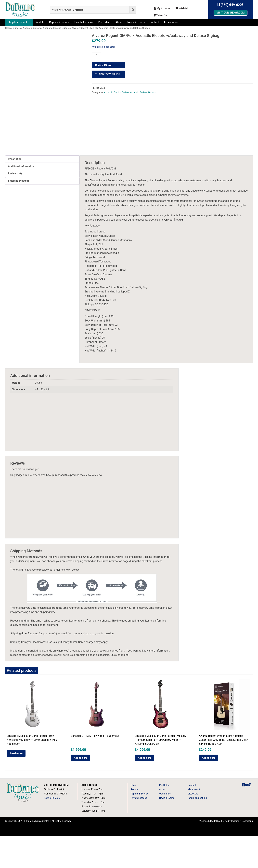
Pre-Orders (104, 22)
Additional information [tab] (21, 198)
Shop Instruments (18, 22)
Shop (133, 817)
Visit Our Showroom (231, 13)
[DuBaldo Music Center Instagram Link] (250, 817)
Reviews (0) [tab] (15, 206)
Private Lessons (84, 22)
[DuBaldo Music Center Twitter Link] (247, 817)
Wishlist (182, 8)
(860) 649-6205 (231, 5)
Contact (154, 22)
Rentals (40, 22)
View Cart (161, 15)
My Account (162, 8)
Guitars (152, 91)
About (119, 22)
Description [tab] (15, 191)
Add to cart (107, 64)
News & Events (136, 22)
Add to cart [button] (80, 790)
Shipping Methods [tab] (19, 213)
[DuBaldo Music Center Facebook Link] (243, 817)
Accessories (171, 22)
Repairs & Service (59, 22)
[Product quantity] (97, 56)
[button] (108, 73)
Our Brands (165, 826)
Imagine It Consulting (242, 853)
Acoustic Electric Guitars (117, 91)
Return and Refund (197, 830)
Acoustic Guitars (139, 91)
